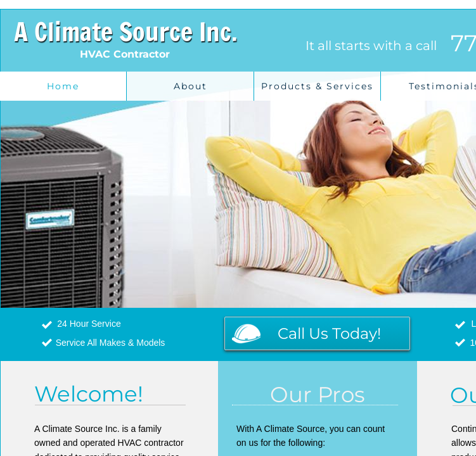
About (190, 86)
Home (63, 86)
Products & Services (317, 86)
